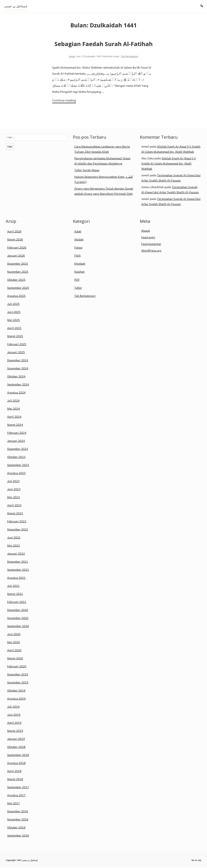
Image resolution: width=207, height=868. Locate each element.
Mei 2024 (14, 409)
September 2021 (18, 570)
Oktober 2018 (16, 747)
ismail (72, 56)
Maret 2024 (15, 425)
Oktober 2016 (16, 828)
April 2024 (14, 417)
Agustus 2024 (16, 393)
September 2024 (18, 385)
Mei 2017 (14, 804)
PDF (77, 280)
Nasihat (79, 272)
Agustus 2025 (16, 296)
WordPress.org (151, 251)
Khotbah (80, 264)
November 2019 (18, 683)
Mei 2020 (14, 643)
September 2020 (18, 627)
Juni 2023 (14, 490)
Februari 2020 (17, 667)
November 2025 (18, 272)
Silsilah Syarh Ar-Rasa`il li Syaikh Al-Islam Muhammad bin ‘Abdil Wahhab (169, 164)
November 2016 (18, 820)
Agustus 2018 (16, 763)
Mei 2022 (14, 546)
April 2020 (14, 651)
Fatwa (78, 248)
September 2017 (18, 788)
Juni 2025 (14, 312)
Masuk (146, 231)
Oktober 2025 (16, 280)
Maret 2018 (15, 780)
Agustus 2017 (16, 796)
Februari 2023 (17, 522)
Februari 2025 (17, 345)
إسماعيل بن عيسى (16, 6)
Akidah (79, 240)
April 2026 (14, 232)
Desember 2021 (18, 562)
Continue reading (64, 101)
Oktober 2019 (16, 691)
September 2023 (18, 465)
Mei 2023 (14, 498)
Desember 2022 (18, 530)
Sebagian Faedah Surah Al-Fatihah (104, 44)
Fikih (77, 256)
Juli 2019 (13, 707)
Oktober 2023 (16, 457)
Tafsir (78, 288)
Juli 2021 (13, 586)
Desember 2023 (18, 449)
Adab (78, 232)
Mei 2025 (14, 320)
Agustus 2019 (16, 699)
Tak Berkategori (129, 56)
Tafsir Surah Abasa (87, 170)
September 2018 (18, 755)
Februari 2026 (17, 248)
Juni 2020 (14, 635)
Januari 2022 (16, 554)
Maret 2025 (15, 337)
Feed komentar (151, 244)
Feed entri (148, 238)
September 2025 (18, 288)
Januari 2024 (16, 441)
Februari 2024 (17, 433)
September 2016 (18, 836)
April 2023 (14, 506)
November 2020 (18, 618)
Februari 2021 (17, 602)
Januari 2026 (16, 256)
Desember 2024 (18, 361)
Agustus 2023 (16, 473)
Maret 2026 (15, 240)
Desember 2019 (18, 675)
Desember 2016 (18, 812)
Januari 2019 (16, 739)
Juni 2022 (14, 538)
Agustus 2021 (16, 578)
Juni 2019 (14, 715)
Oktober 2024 (16, 377)
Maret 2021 (15, 594)
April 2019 (14, 723)
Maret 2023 (15, 514)
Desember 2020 (18, 610)
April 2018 (14, 771)
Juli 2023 (13, 482)
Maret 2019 (15, 731)
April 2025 (14, 329)
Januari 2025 (16, 353)
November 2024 (18, 369)
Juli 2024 (13, 401)
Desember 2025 (18, 264)
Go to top (196, 861)
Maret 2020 (15, 659)
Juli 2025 (13, 304)
